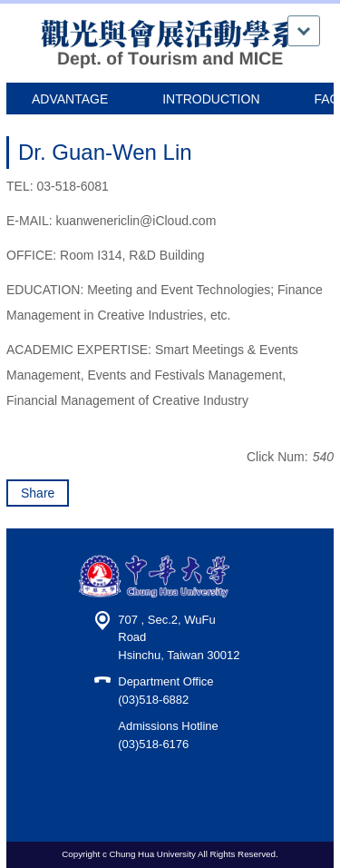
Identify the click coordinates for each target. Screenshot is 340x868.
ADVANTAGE (70, 99)
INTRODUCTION (211, 99)
